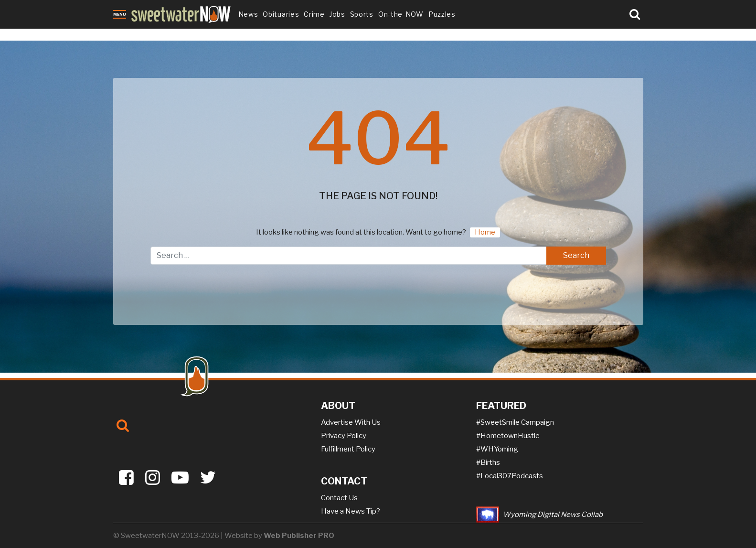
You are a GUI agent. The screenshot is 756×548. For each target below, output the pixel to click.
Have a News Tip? (351, 511)
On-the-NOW (401, 14)
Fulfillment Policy (348, 449)
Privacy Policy (344, 436)
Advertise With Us (351, 422)
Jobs (337, 14)
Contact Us (339, 498)
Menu (120, 14)
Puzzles (442, 14)
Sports (362, 14)
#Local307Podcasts (510, 476)
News (248, 14)
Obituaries (281, 14)
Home (485, 232)
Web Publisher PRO (299, 536)
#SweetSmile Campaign (515, 422)
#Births (488, 462)
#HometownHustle (508, 436)
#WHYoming (497, 449)
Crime (314, 14)
